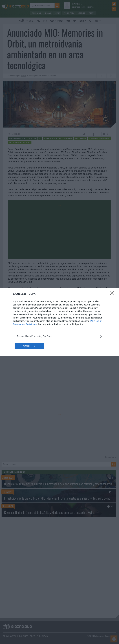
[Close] (113, 294)
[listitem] (59, 336)
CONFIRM (29, 346)
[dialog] (59, 322)
